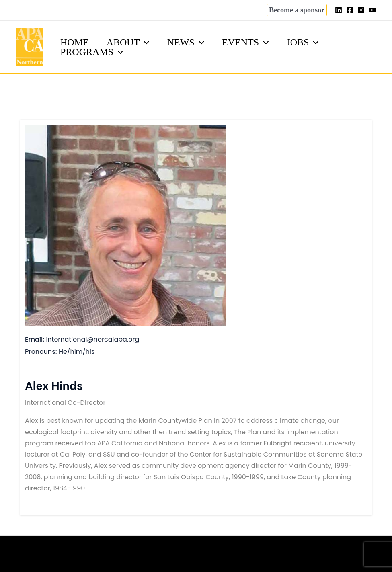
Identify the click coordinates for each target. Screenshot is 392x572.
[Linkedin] (339, 10)
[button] (297, 10)
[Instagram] (361, 10)
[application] (147, 42)
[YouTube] (372, 10)
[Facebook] (350, 10)
